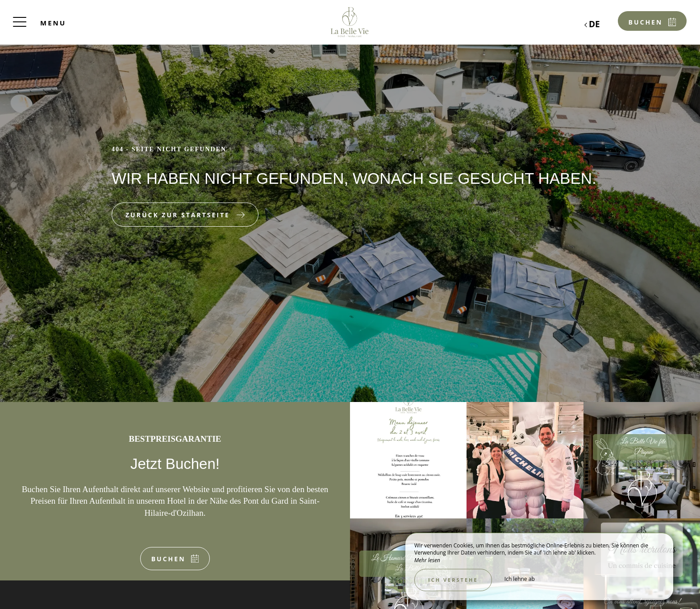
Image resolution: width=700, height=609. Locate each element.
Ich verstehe (453, 580)
